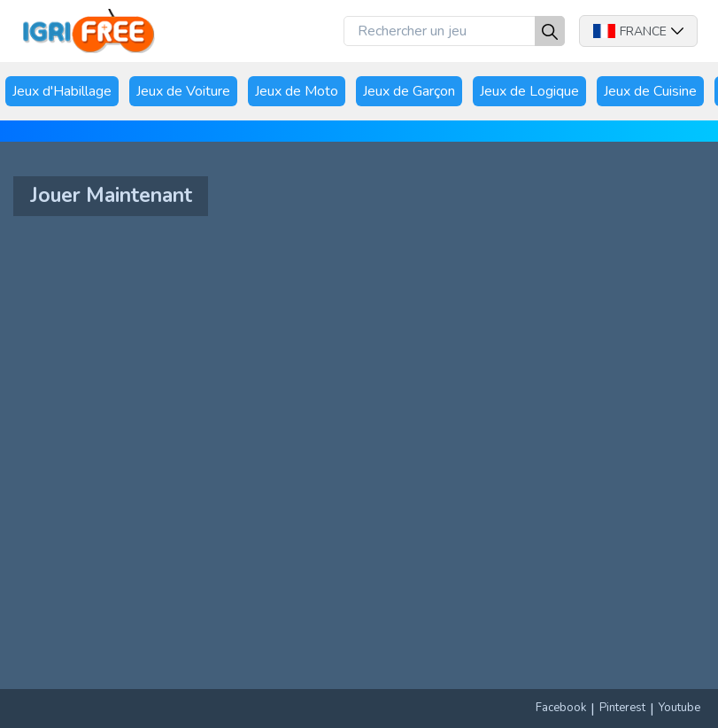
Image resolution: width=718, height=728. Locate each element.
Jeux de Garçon (409, 91)
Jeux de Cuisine (650, 91)
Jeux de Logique (529, 91)
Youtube (679, 708)
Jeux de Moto (297, 91)
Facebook (561, 708)
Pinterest (622, 708)
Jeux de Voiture (183, 91)
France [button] (638, 31)
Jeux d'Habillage (62, 91)
